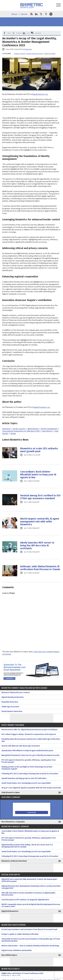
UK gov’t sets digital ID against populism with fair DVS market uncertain (31, 788)
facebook (46, 14)
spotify (51, 14)
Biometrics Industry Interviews (14, 861)
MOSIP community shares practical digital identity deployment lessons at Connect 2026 (31, 905)
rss (31, 14)
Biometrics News (20, 54)
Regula (13, 433)
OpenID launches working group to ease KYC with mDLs (24, 778)
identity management (49, 429)
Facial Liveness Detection (12, 711)
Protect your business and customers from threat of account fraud (29, 929)
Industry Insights (50, 54)
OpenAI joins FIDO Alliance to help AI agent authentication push (27, 751)
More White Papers (9, 955)
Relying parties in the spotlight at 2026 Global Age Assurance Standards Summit (27, 768)
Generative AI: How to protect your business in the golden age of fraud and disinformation (31, 940)
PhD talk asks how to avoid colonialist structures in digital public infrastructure (28, 894)
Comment (38, 33)
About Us (14, 14)
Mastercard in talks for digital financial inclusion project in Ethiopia (29, 730)
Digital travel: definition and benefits (17, 950)
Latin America (47, 431)
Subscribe (24, 14)
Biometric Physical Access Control (16, 693)
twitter (41, 14)
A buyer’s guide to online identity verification (20, 934)
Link (28, 33)
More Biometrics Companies (13, 822)
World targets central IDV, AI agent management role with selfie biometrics (40, 522)
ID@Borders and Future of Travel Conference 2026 (31, 974)
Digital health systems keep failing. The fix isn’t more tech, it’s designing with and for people (27, 846)
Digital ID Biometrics (10, 911)
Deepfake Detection (10, 702)
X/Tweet (19, 33)
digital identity (33, 429)
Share (9, 33)
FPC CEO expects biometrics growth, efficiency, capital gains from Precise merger (29, 761)
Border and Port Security (35, 54)
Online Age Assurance (10, 707)
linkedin (36, 14)
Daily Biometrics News (11, 792)
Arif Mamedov (27, 49)
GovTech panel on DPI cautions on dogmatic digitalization (25, 900)
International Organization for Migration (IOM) (21, 431)
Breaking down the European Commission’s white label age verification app (31, 740)
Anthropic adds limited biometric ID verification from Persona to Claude (40, 568)
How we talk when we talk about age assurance (21, 746)
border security (19, 429)
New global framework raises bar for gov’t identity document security (30, 755)
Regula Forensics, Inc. (40, 94)
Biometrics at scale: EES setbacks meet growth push (39, 450)
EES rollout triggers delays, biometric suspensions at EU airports (29, 734)
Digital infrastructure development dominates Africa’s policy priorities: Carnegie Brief (31, 887)
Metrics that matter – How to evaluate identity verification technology (30, 946)
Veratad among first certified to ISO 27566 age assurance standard (40, 497)
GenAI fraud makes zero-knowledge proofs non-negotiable (26, 783)
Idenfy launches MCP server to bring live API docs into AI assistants (37, 546)
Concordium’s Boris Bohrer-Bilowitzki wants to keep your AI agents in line (38, 475)
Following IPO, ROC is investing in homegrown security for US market (30, 774)
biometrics (6, 429)
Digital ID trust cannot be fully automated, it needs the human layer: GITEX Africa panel (29, 880)
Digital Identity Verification (13, 697)
